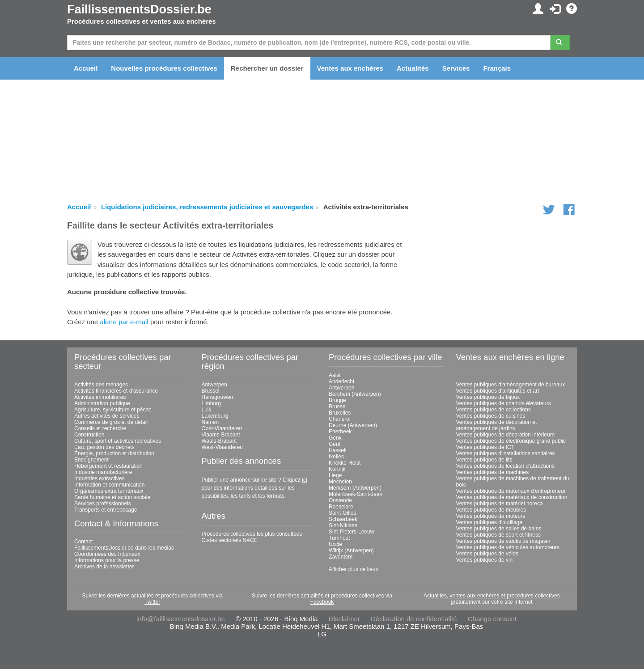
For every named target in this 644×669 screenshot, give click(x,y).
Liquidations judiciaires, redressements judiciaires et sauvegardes (207, 207)
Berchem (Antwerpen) (355, 394)
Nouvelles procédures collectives (164, 68)
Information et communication (109, 485)
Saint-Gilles (342, 513)
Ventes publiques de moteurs (491, 516)
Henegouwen (218, 397)
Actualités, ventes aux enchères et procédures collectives (492, 596)
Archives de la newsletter (104, 567)
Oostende (340, 500)
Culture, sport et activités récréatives (118, 441)
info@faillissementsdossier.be (181, 619)
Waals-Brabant (219, 441)
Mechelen (340, 482)
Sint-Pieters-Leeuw (351, 532)
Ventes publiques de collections (494, 410)
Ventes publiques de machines (493, 472)
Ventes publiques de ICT (485, 447)
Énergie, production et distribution (114, 453)
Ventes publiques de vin (485, 560)
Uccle (335, 544)
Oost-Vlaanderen (222, 428)
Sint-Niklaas (343, 525)
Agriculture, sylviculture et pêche (113, 410)
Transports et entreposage (106, 510)
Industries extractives (100, 478)
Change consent (492, 619)
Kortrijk (337, 469)
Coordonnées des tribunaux (107, 554)
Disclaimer (344, 619)
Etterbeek (340, 432)
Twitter (152, 602)
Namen (210, 422)
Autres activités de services (107, 416)
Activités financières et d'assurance (116, 391)
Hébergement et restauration (108, 466)
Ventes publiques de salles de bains (499, 529)
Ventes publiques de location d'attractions (505, 466)
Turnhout (339, 538)
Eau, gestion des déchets (104, 447)
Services (456, 68)
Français (497, 68)
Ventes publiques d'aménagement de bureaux (511, 385)
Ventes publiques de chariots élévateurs (504, 403)
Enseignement (91, 460)
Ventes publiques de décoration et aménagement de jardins (497, 425)
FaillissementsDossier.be (139, 9)
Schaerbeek (343, 519)
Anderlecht (341, 381)
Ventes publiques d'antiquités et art (498, 391)
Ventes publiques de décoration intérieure (506, 435)
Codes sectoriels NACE (230, 540)
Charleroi (340, 419)
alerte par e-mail (124, 322)
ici (304, 480)
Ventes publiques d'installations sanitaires (506, 453)
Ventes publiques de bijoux (488, 397)
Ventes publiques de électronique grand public (511, 441)
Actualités (413, 68)
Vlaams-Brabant (221, 435)
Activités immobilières (100, 397)
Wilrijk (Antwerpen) (351, 550)
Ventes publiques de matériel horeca (500, 504)
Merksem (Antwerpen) (355, 488)
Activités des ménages (101, 385)
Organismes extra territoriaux (109, 491)
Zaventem (341, 557)
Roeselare (341, 507)
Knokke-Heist (345, 463)
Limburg (211, 403)
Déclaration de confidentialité (414, 619)
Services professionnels (103, 504)
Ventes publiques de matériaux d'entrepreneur (511, 491)
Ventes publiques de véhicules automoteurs (508, 547)
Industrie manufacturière (103, 472)
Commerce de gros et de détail (111, 422)
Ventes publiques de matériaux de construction (512, 497)
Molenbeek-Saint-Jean (356, 494)
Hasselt (338, 450)
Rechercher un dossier (267, 68)
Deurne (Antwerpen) (353, 425)
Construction (89, 435)
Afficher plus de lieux (354, 569)
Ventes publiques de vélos (487, 554)
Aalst (335, 375)
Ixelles (336, 457)
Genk (335, 438)
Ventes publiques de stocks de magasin (503, 541)
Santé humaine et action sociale (112, 497)
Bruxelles (340, 413)
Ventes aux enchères (350, 68)
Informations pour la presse (107, 560)
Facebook (322, 602)
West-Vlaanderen (222, 447)
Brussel (211, 391)
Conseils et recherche (100, 428)
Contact (83, 542)
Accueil (86, 68)
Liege (335, 475)
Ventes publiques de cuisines (491, 416)
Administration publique (102, 403)
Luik (207, 410)
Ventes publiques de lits (484, 460)
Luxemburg (215, 416)
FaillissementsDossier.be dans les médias (124, 548)
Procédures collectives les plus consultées (252, 534)
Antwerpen (214, 385)
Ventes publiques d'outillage (489, 522)
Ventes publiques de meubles (491, 510)
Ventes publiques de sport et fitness (498, 535)
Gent (335, 444)
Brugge (337, 400)
